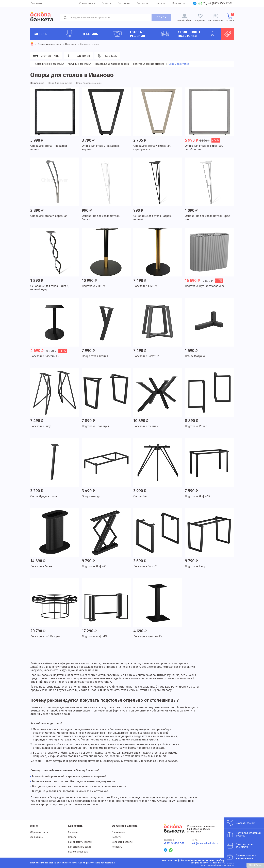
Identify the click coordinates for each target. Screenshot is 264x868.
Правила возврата (78, 852)
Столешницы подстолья (198, 34)
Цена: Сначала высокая (89, 83)
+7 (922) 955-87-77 (220, 3)
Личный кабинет (184, 21)
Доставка (124, 3)
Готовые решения (151, 34)
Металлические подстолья (49, 64)
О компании (87, 3)
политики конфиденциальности (217, 865)
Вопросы (142, 3)
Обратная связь (39, 832)
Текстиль (103, 34)
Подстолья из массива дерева (112, 64)
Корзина (230, 17)
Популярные (37, 83)
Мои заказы (37, 837)
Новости (160, 3)
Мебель (55, 34)
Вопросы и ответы (122, 842)
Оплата (106, 3)
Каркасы (107, 56)
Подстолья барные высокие (149, 64)
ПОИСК (161, 17)
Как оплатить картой (80, 842)
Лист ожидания (216, 21)
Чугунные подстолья (80, 64)
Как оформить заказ (79, 847)
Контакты (178, 3)
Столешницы (46, 56)
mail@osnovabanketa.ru (204, 843)
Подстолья (78, 56)
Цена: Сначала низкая (60, 83)
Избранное (200, 21)
